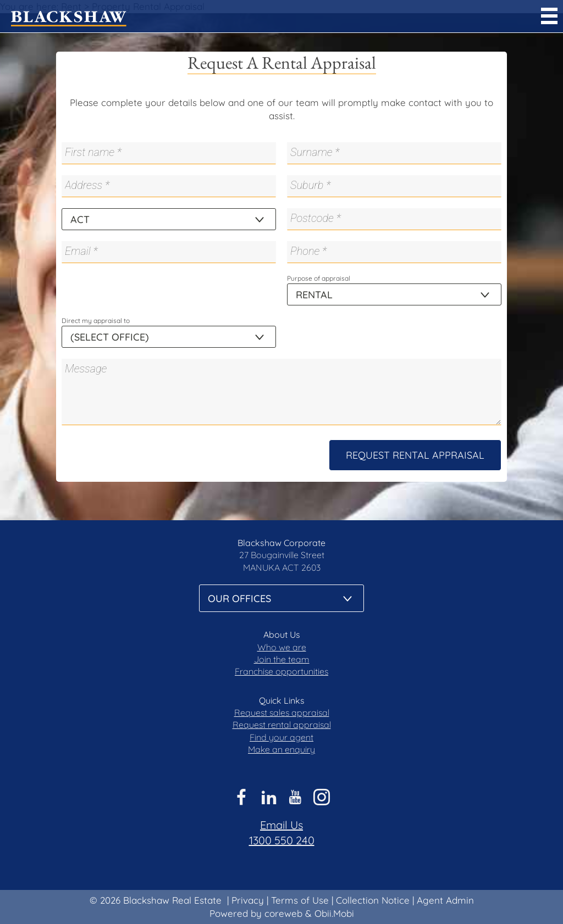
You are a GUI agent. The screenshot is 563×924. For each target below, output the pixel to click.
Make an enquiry (281, 749)
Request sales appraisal (282, 713)
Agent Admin (445, 900)
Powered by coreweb (256, 913)
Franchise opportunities (281, 671)
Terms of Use (300, 900)
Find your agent (281, 737)
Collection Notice (373, 900)
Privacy (248, 900)
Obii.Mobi (334, 913)
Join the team (282, 659)
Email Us (281, 825)
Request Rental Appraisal (415, 455)
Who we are (282, 647)
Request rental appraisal (282, 725)
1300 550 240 (282, 840)
